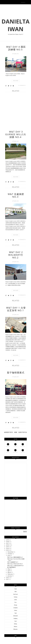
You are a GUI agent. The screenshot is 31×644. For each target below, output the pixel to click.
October (10, 554)
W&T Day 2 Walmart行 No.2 (16, 255)
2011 (8, 579)
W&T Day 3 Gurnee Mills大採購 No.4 (16, 134)
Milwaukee (16, 629)
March (9, 572)
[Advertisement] (16, 111)
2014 (8, 549)
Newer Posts (9, 432)
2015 (8, 547)
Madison (16, 626)
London (16, 600)
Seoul (16, 621)
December (11, 552)
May (9, 569)
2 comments (22, 360)
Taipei (16, 613)
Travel (16, 589)
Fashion (16, 610)
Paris (16, 602)
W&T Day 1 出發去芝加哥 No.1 (16, 309)
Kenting (16, 624)
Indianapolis (16, 616)
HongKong (16, 618)
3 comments (22, 295)
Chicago (16, 605)
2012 (8, 578)
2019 (8, 540)
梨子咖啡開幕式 (16, 373)
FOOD (16, 592)
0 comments (22, 85)
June (9, 555)
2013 (8, 550)
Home (16, 432)
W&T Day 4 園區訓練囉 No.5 (16, 48)
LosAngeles (16, 608)
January (10, 576)
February (10, 574)
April (9, 571)
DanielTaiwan (16, 25)
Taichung (16, 597)
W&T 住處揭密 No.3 (16, 195)
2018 (8, 542)
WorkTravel (16, 594)
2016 (8, 545)
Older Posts (23, 432)
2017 (8, 543)
